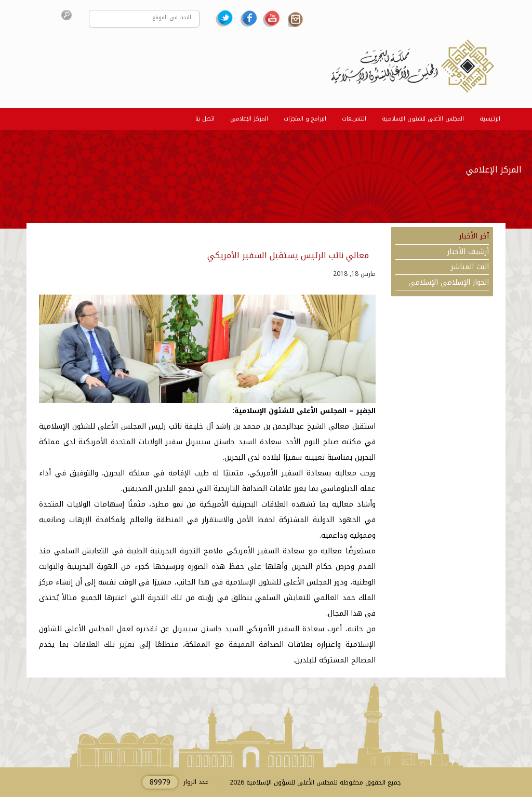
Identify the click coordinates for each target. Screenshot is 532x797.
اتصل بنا (205, 119)
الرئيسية (490, 119)
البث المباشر (470, 267)
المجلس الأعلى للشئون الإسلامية (423, 119)
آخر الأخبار (474, 236)
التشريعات (354, 119)
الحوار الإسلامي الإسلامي (449, 283)
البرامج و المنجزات (305, 119)
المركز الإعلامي (249, 119)
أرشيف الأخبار (468, 252)
